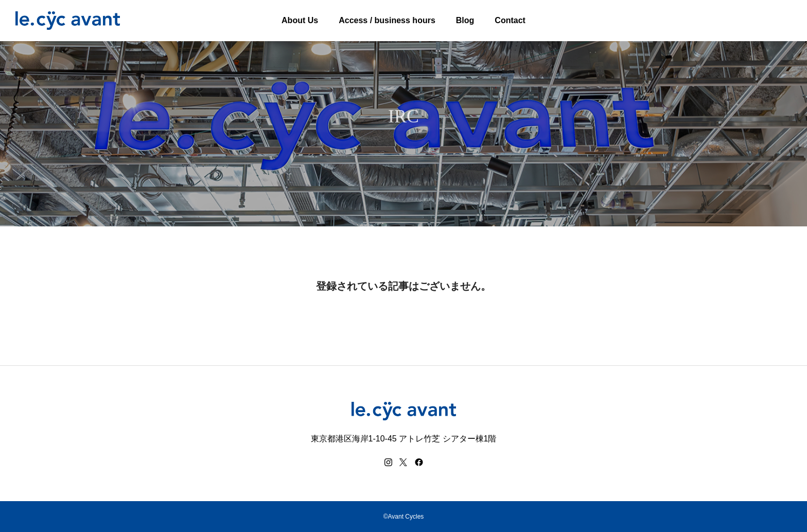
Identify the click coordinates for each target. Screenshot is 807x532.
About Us (300, 20)
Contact (510, 20)
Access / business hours (387, 20)
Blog (465, 20)
